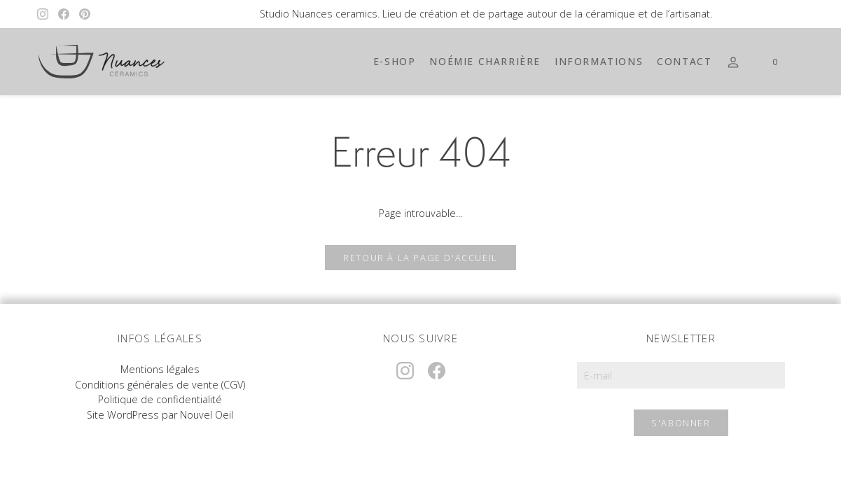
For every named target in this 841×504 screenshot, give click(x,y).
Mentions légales (160, 369)
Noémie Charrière (485, 61)
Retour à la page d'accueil (420, 258)
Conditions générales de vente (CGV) (160, 385)
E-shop (395, 61)
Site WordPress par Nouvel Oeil (160, 415)
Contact (684, 61)
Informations (599, 61)
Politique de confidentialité (160, 399)
